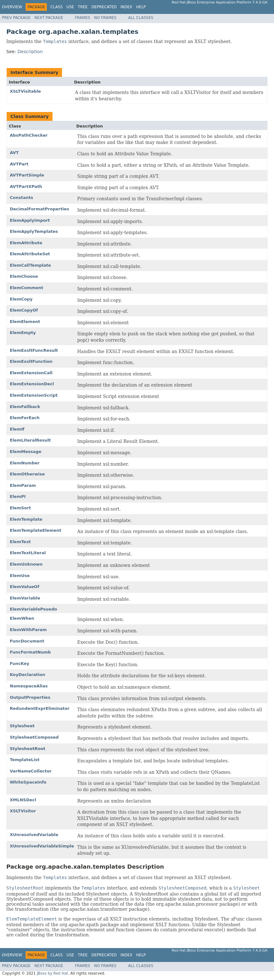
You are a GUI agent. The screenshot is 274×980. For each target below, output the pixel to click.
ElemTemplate (26, 519)
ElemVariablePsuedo (33, 609)
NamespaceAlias (29, 686)
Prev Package (16, 18)
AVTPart (19, 164)
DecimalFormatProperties (39, 209)
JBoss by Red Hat (52, 973)
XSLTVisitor (23, 811)
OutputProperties (30, 697)
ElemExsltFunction (31, 361)
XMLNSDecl (23, 800)
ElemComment (27, 288)
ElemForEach (25, 418)
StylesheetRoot (28, 749)
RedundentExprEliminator (40, 708)
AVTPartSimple (27, 175)
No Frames (105, 18)
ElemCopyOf (24, 310)
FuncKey (20, 664)
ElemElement (25, 322)
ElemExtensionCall (31, 373)
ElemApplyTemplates (34, 231)
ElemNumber (25, 463)
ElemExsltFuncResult (34, 350)
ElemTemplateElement (36, 530)
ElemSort (20, 508)
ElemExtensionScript (34, 395)
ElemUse (20, 576)
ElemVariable (25, 598)
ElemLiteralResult (30, 440)
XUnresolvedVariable (34, 835)
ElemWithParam (28, 630)
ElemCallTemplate (30, 265)
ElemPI (18, 496)
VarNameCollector (31, 771)
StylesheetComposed (34, 737)
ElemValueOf (25, 587)
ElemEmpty (23, 333)
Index (127, 7)
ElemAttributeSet (30, 254)
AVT (14, 153)
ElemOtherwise (27, 474)
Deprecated (104, 7)
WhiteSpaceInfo (28, 782)
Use (70, 7)
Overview (12, 7)
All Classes (141, 18)
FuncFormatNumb (30, 652)
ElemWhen (22, 618)
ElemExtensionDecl (32, 384)
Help (141, 7)
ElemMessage (26, 452)
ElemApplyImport (30, 220)
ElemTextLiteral (28, 553)
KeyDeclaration (28, 675)
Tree (83, 7)
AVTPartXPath (26, 186)
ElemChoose (24, 276)
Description (30, 52)
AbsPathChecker (29, 135)
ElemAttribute (26, 243)
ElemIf (17, 429)
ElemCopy (21, 299)
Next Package (49, 18)
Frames (83, 18)
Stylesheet (22, 726)
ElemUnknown (26, 564)
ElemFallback (25, 407)
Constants (22, 198)
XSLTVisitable (25, 91)
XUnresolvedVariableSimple (42, 846)
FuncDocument (27, 641)
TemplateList (25, 760)
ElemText (20, 542)
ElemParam (23, 485)
